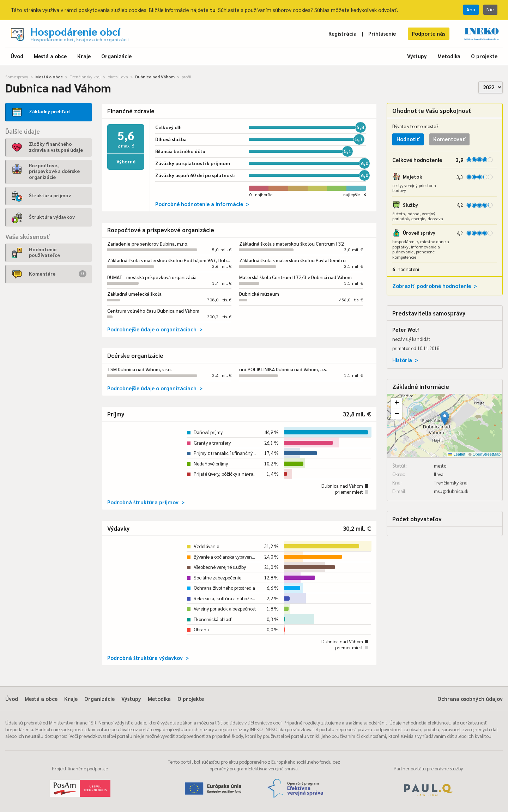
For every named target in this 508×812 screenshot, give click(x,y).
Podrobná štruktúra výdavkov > (148, 658)
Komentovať (449, 139)
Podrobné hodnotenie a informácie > (202, 204)
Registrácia (343, 33)
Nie (490, 9)
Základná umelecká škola (134, 294)
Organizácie (116, 56)
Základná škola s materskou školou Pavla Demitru (292, 260)
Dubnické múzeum (259, 294)
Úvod (17, 56)
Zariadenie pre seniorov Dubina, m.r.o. (148, 244)
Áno (471, 9)
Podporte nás (428, 33)
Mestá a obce (50, 56)
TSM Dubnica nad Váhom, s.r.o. (140, 369)
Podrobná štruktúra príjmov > (146, 502)
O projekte (484, 56)
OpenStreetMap (487, 454)
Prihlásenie (382, 33)
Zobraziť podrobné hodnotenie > (435, 286)
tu (213, 10)
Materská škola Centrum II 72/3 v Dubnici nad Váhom (295, 277)
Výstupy (417, 56)
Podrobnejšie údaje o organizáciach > (155, 329)
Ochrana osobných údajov (470, 699)
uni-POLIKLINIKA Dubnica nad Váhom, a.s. (283, 369)
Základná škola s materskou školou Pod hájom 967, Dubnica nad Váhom (184, 260)
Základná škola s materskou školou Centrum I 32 (292, 244)
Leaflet (457, 454)
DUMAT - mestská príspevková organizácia (152, 277)
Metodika (449, 56)
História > (405, 360)
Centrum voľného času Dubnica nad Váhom (153, 311)
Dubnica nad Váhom (155, 77)
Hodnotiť (408, 139)
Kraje (84, 56)
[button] (445, 418)
